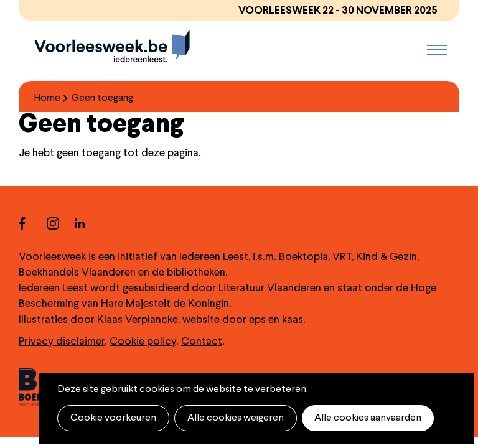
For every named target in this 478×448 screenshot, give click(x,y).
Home (47, 98)
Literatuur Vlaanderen (270, 288)
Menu (437, 50)
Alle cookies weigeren (236, 418)
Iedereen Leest (214, 257)
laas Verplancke (141, 320)
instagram (61, 223)
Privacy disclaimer (62, 342)
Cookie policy (143, 342)
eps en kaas (276, 320)
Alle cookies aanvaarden (368, 418)
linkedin (89, 223)
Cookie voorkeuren (113, 418)
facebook (33, 223)
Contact (202, 342)
